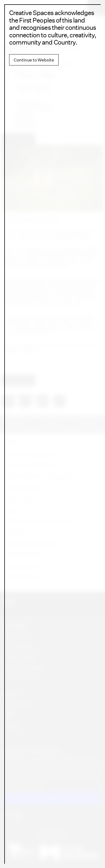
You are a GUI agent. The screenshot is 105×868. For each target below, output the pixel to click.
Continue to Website (34, 60)
